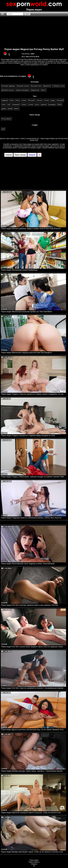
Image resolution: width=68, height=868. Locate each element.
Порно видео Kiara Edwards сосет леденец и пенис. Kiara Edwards (28, 564)
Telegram (34, 864)
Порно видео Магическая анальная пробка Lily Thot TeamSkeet (27, 312)
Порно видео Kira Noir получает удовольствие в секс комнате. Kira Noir (30, 605)
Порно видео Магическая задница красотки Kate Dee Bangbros (26, 353)
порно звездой (60, 148)
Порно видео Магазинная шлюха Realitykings (19, 270)
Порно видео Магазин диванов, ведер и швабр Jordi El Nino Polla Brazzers (31, 229)
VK (34, 866)
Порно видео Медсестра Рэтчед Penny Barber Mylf (34, 49)
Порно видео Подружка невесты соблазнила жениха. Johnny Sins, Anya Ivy (31, 518)
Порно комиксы (34, 862)
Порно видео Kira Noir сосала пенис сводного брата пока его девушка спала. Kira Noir (34, 647)
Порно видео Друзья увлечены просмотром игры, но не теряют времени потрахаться (34, 730)
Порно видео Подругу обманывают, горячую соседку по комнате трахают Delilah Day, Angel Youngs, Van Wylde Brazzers (34, 477)
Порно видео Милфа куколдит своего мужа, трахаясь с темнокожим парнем (32, 771)
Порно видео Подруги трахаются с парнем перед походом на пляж (28, 435)
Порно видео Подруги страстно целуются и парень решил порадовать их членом (34, 394)
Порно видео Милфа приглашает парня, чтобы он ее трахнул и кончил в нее (32, 852)
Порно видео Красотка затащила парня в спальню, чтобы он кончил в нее (31, 813)
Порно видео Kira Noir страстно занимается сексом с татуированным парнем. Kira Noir (34, 688)
